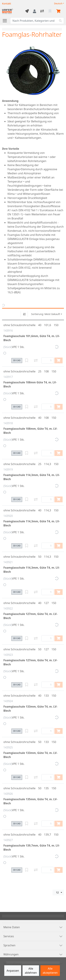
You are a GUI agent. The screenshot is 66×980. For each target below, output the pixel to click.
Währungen (11, 954)
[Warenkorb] (59, 11)
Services (9, 936)
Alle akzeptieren (50, 971)
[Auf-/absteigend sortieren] (24, 314)
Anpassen (13, 971)
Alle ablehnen (31, 971)
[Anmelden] (35, 11)
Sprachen (9, 945)
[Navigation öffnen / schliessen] (6, 21)
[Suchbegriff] (34, 21)
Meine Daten (12, 927)
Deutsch (58, 4)
